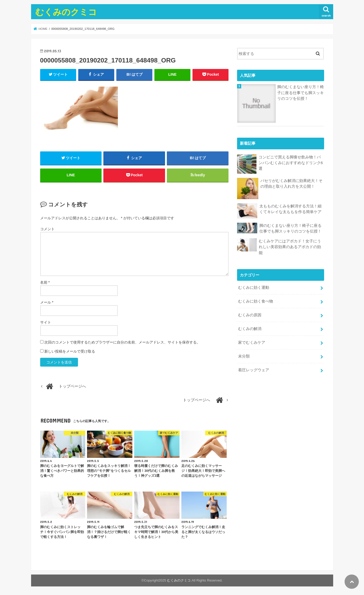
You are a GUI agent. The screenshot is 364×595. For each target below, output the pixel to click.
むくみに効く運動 (254, 287)
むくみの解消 (250, 328)
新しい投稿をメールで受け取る (70, 352)
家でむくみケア (252, 342)
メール (47, 303)
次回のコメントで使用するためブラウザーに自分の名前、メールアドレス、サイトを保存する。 (122, 342)
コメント (47, 229)
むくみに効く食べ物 (256, 301)
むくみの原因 (250, 315)
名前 (45, 283)
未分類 (244, 356)
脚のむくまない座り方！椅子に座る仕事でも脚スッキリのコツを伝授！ (301, 93)
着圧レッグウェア (254, 370)
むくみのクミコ (66, 12)
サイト (46, 323)
